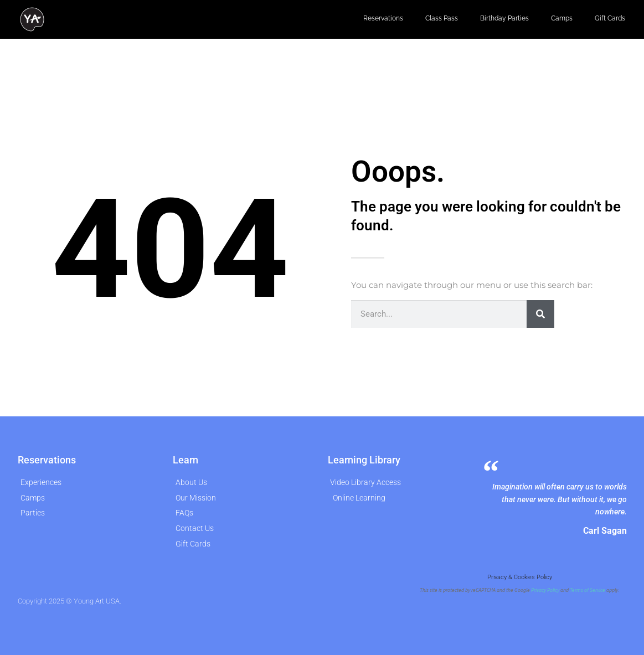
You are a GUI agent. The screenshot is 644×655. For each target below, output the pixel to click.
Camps (562, 18)
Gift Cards (610, 18)
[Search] (540, 314)
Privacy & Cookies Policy (520, 577)
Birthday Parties (504, 18)
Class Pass (442, 18)
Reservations (383, 18)
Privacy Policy (545, 590)
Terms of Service (588, 590)
